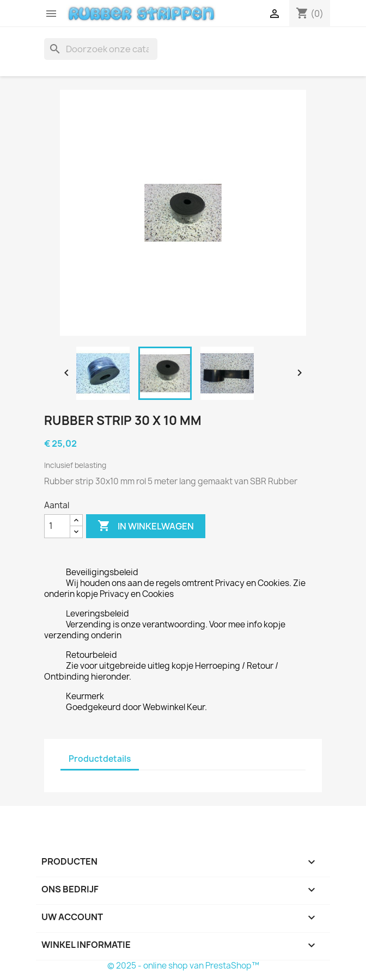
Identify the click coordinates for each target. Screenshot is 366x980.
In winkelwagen (146, 526)
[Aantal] (57, 526)
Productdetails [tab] (100, 759)
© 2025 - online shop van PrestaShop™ (183, 966)
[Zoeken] (101, 49)
